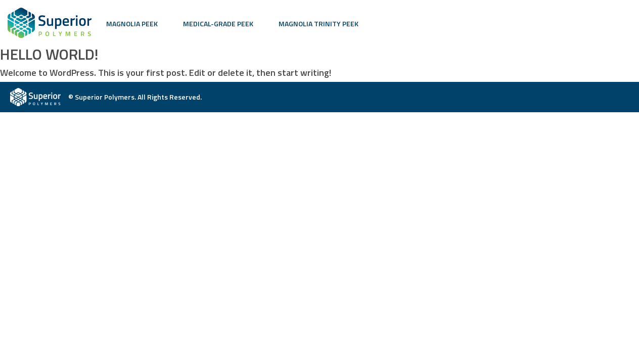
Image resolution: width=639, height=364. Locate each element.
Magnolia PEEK (132, 24)
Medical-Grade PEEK (218, 24)
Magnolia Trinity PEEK (318, 24)
